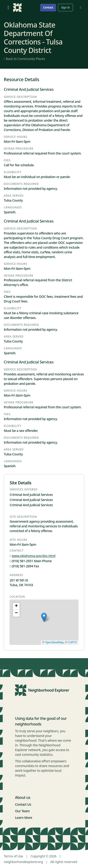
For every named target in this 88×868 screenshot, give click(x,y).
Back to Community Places (24, 59)
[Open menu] (8, 8)
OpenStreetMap (54, 642)
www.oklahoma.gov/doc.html (33, 556)
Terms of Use (13, 856)
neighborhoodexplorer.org (23, 862)
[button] (44, 617)
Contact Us (23, 804)
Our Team (22, 811)
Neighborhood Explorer (49, 690)
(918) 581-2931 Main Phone (31, 561)
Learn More (24, 818)
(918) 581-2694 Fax (24, 566)
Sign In (65, 7)
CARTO (72, 642)
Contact (48, 7)
